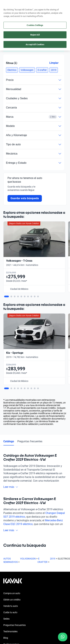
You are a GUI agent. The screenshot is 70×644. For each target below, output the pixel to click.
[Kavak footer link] (13, 471)
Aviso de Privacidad (13, 612)
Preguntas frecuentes (30, 330)
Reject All (35, 35)
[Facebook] (6, 564)
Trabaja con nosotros (14, 539)
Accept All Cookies (35, 44)
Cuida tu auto (10, 501)
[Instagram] (14, 564)
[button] (12, 70)
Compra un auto (12, 482)
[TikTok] (46, 564)
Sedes (6, 507)
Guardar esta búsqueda (25, 198)
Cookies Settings (35, 25)
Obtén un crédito (12, 488)
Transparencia (11, 624)
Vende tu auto (11, 495)
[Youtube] (22, 564)
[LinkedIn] (38, 564)
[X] (30, 564)
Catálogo (9, 330)
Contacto (8, 546)
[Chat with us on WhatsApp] (63, 637)
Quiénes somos (11, 533)
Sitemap (8, 630)
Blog (6, 526)
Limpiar (54, 63)
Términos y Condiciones (15, 618)
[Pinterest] (54, 564)
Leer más (11, 376)
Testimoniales (10, 520)
